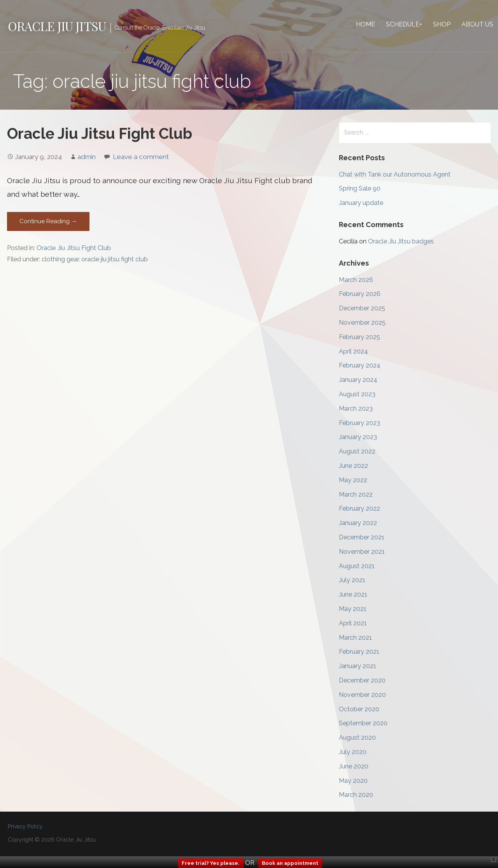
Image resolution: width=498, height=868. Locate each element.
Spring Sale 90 (360, 188)
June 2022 (353, 466)
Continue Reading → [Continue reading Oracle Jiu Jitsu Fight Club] (48, 221)
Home (366, 24)
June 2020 (354, 766)
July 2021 (352, 580)
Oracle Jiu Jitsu (57, 26)
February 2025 (359, 337)
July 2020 (353, 752)
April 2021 (353, 623)
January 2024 (358, 380)
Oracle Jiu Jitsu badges (401, 241)
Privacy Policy (25, 826)
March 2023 (356, 409)
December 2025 (362, 308)
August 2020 (357, 738)
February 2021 (359, 652)
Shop (442, 24)
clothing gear (60, 259)
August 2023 (357, 394)
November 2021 (362, 552)
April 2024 (353, 351)
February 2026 (360, 294)
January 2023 (358, 437)
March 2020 (356, 795)
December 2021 (362, 537)
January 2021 (358, 666)
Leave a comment (141, 157)
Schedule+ (404, 24)
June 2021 (353, 594)
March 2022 (356, 494)
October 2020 (359, 709)
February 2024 (360, 365)
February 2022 (359, 508)
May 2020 (353, 781)
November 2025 (362, 323)
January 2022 (358, 523)
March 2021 (355, 638)
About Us (477, 24)
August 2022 (357, 451)
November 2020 (362, 695)
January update (361, 203)
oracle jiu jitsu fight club (115, 259)
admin (87, 157)
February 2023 (359, 423)
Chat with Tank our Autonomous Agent (395, 174)
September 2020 (363, 723)
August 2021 (357, 566)
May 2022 (353, 480)
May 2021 (353, 609)
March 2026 (356, 280)
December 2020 (362, 680)
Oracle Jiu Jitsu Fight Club (100, 134)
